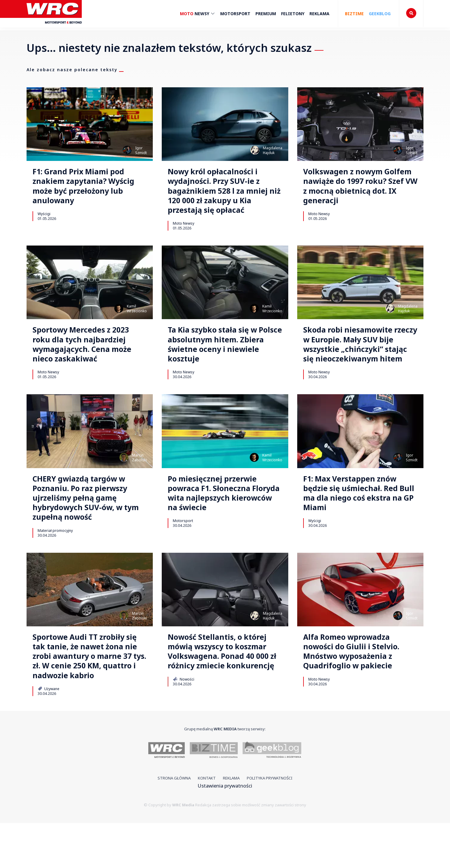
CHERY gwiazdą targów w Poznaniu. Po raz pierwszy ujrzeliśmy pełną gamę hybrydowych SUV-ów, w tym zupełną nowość (86, 523)
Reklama (319, 14)
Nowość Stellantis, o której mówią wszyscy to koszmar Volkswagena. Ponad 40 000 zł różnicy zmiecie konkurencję (224, 688)
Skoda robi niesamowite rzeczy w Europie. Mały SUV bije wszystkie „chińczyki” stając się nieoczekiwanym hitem (359, 358)
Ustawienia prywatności (225, 831)
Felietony (293, 14)
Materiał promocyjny (55, 558)
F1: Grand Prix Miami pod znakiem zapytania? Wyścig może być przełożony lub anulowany (89, 189)
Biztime (354, 14)
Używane (48, 734)
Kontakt (207, 823)
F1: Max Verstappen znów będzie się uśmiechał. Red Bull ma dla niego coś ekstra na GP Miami (356, 518)
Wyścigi (44, 219)
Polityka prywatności (270, 823)
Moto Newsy (184, 229)
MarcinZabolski (139, 479)
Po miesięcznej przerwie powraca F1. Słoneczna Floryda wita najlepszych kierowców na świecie (219, 518)
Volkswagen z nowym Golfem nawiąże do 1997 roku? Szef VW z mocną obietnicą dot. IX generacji (357, 189)
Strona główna (174, 823)
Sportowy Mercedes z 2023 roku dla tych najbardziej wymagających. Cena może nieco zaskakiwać (88, 353)
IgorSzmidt (141, 150)
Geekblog (380, 14)
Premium (266, 14)
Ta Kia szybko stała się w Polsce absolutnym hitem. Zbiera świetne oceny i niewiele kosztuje (221, 353)
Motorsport (235, 14)
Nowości (183, 723)
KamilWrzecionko (137, 315)
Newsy (198, 14)
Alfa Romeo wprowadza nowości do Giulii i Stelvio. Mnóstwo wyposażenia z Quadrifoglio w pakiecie (356, 682)
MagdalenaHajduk (273, 150)
